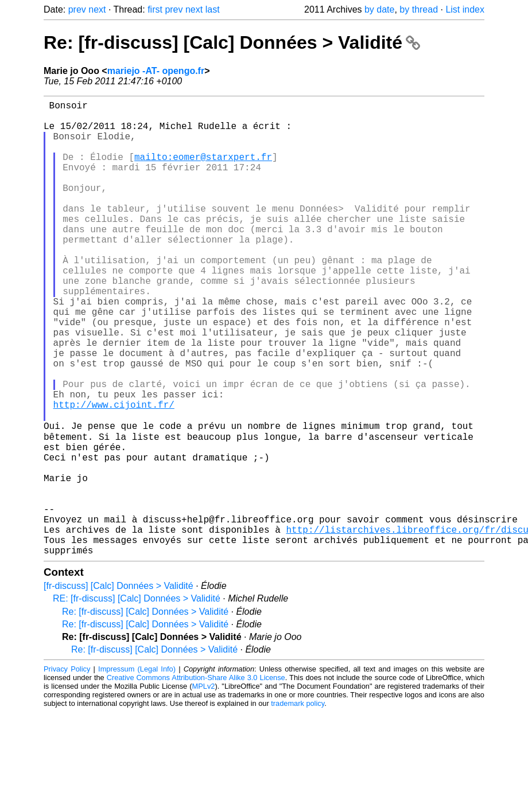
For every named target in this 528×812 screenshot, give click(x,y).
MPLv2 (204, 786)
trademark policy (298, 803)
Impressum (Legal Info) (137, 769)
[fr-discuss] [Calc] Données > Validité (119, 686)
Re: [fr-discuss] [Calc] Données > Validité (232, 42)
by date (379, 9)
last (213, 9)
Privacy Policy (67, 769)
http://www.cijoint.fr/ (114, 473)
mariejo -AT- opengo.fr (156, 71)
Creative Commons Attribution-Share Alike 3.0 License (196, 777)
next (97, 9)
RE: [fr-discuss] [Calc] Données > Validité (137, 698)
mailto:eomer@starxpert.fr (203, 170)
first (155, 9)
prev (77, 9)
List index (465, 9)
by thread (419, 9)
